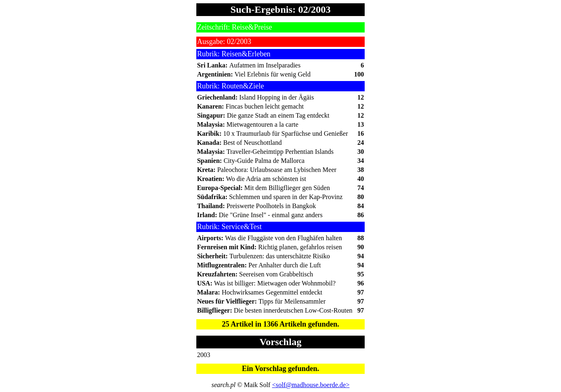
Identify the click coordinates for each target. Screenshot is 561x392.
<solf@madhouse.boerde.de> (311, 385)
